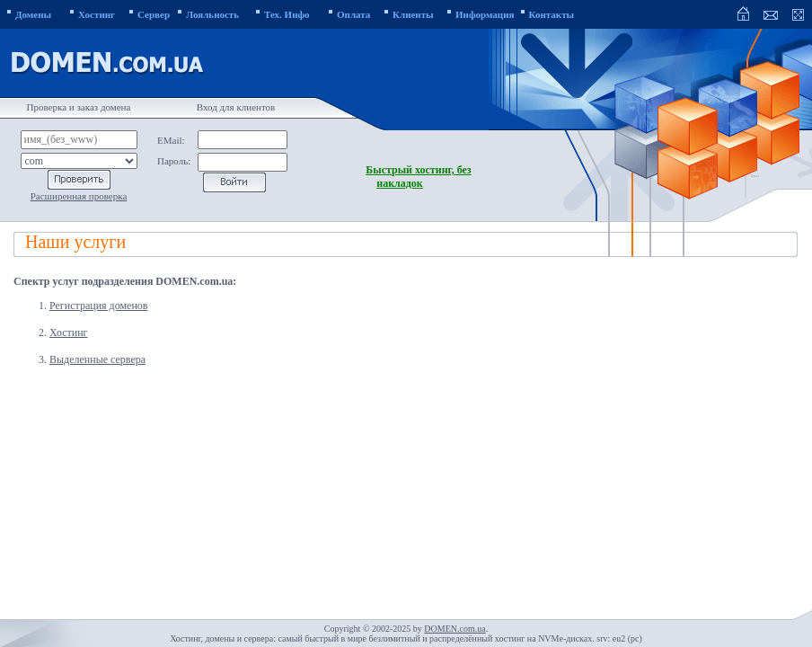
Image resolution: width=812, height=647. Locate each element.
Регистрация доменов (98, 306)
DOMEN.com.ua (455, 629)
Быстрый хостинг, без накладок (418, 177)
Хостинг (69, 332)
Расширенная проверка (79, 196)
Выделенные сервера (97, 359)
